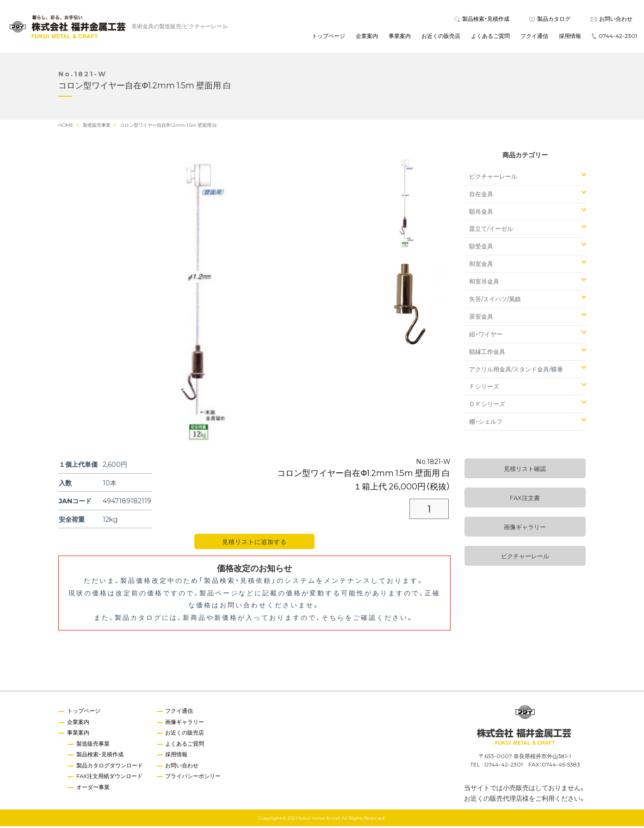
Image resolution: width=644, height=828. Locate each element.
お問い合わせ (611, 19)
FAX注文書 (525, 500)
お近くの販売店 (441, 37)
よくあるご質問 (490, 37)
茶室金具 (481, 318)
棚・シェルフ (486, 423)
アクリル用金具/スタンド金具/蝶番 (516, 371)
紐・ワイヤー (486, 336)
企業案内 (367, 37)
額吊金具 (481, 213)
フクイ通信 (534, 37)
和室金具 (481, 266)
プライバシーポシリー (194, 779)
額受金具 (481, 248)
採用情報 (570, 37)
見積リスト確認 (525, 471)
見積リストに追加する (254, 544)
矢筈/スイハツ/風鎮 (495, 300)
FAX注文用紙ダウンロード (110, 779)
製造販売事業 (93, 746)
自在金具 (481, 195)
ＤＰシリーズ (487, 406)
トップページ (328, 37)
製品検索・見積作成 (482, 19)
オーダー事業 (93, 790)
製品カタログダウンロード (110, 768)
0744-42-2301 (614, 37)
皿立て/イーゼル (491, 231)
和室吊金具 (484, 283)
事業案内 (400, 37)
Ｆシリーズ (484, 388)
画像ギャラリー (525, 529)
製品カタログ (550, 19)
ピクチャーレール (493, 178)
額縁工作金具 (487, 353)
